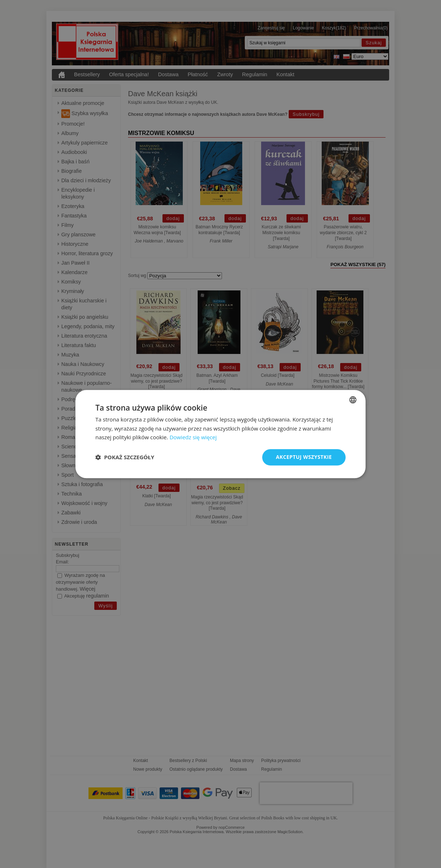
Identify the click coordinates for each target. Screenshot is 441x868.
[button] (125, 457)
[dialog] (220, 434)
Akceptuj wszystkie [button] (304, 457)
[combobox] (353, 400)
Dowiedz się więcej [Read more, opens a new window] (193, 437)
